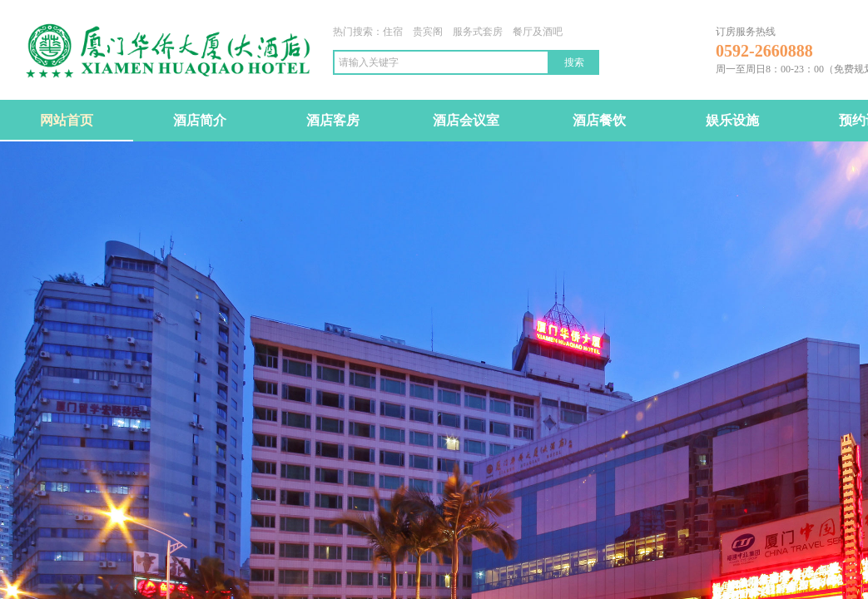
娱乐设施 (732, 120)
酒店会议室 (466, 120)
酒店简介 (200, 120)
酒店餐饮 (599, 120)
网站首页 (67, 120)
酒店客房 (333, 120)
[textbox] (441, 62)
